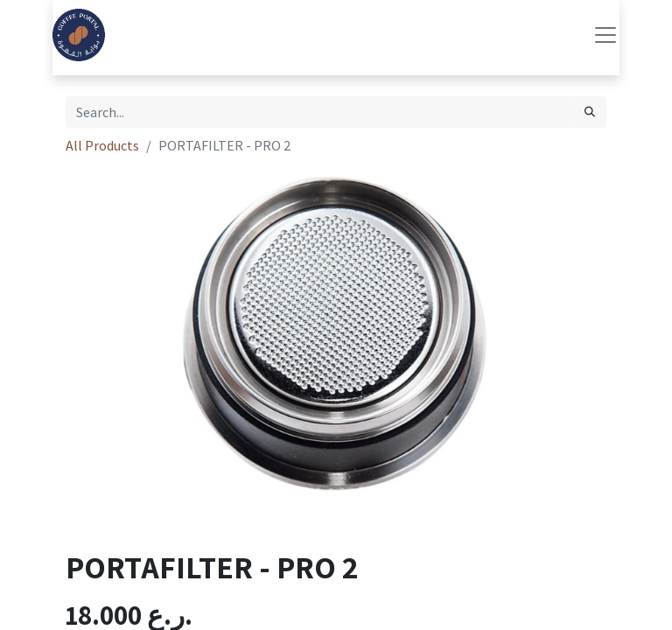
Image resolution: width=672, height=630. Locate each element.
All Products (102, 145)
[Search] (590, 112)
